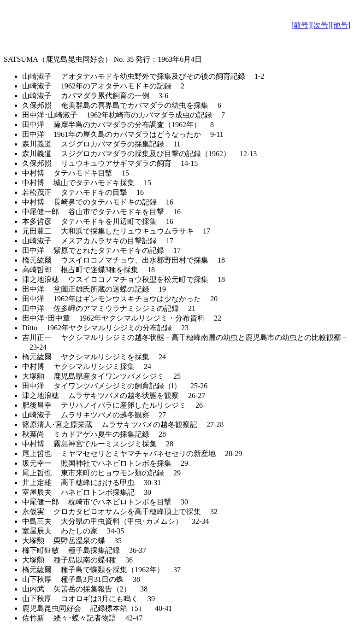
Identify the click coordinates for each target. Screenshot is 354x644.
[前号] (301, 25)
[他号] (340, 25)
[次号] (321, 25)
